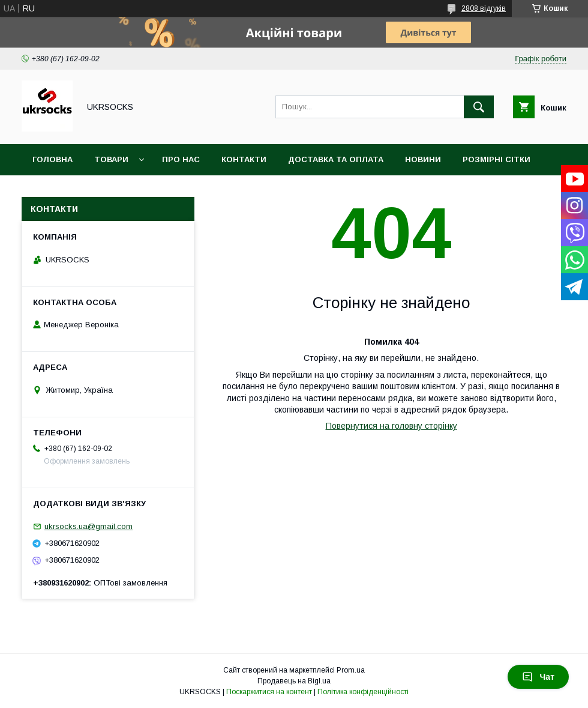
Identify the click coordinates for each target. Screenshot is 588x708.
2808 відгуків (484, 8)
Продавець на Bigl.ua (294, 681)
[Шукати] (479, 107)
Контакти (244, 159)
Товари (111, 159)
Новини (423, 159)
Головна (52, 159)
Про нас (181, 159)
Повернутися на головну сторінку (391, 426)
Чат (538, 677)
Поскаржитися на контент (269, 692)
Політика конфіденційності (363, 692)
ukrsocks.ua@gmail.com (88, 526)
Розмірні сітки (496, 159)
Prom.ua (351, 670)
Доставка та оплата (336, 159)
